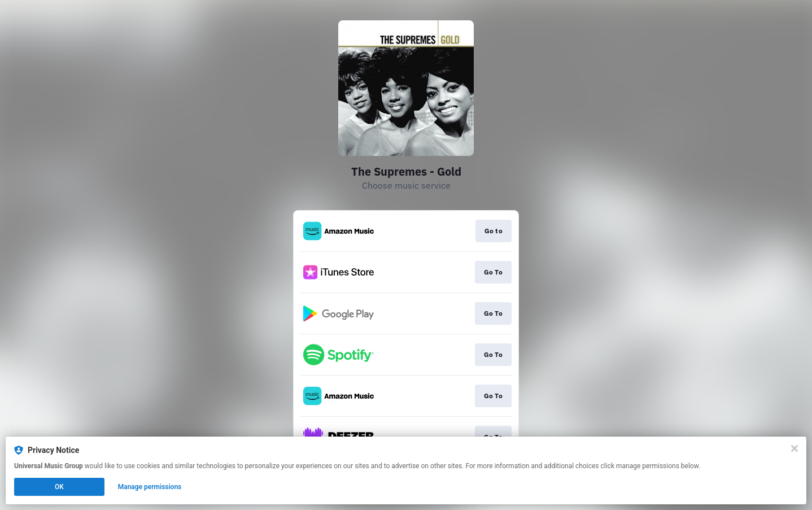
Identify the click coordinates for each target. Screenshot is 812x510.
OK (59, 487)
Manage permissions (150, 487)
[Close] (794, 448)
